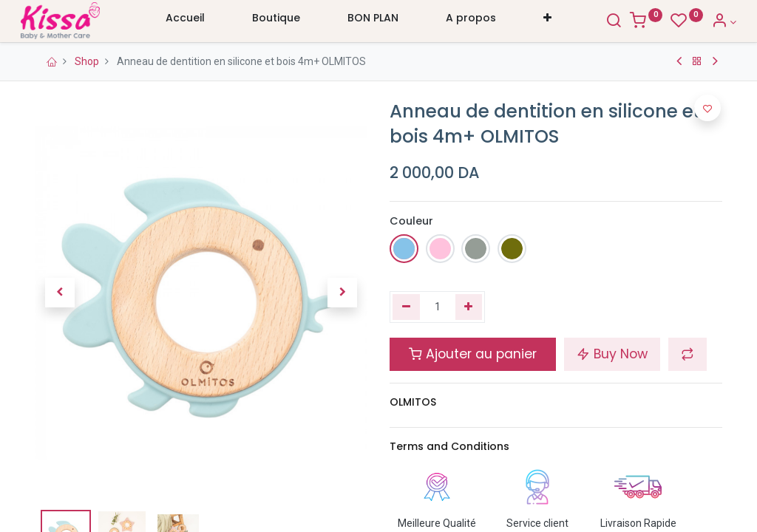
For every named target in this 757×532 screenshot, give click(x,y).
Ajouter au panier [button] (473, 354)
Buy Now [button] (612, 354)
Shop (87, 61)
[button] (547, 21)
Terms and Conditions (449, 446)
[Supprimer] (406, 307)
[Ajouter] (469, 307)
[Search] (600, 22)
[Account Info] (709, 22)
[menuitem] (185, 21)
